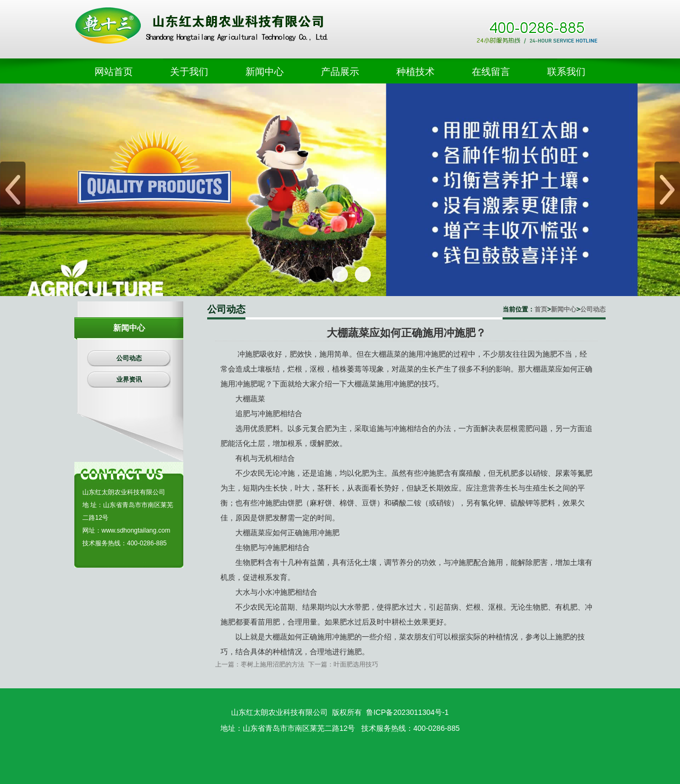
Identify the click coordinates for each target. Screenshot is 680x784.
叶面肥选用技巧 (356, 664)
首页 (541, 309)
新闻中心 (564, 309)
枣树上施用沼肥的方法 (273, 664)
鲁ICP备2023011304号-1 (407, 712)
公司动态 (593, 309)
